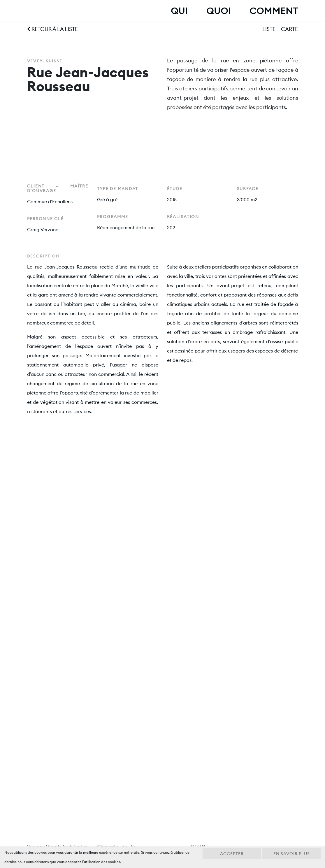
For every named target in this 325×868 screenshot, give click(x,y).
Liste (269, 29)
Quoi (219, 11)
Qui (179, 11)
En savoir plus (292, 854)
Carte (289, 29)
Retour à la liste (52, 29)
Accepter (232, 854)
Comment (274, 11)
